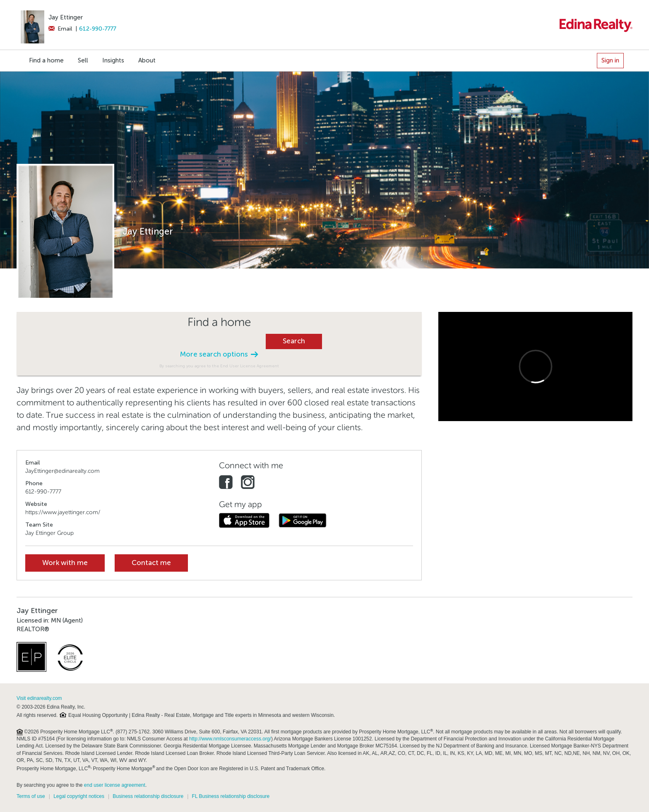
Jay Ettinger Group (49, 533)
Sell (83, 60)
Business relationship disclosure (148, 796)
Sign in (610, 60)
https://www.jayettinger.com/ (63, 512)
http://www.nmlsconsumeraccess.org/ (230, 739)
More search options (219, 354)
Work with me (65, 563)
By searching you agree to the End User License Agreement (219, 366)
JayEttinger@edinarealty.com (62, 471)
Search (294, 341)
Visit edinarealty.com (39, 698)
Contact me (151, 563)
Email (60, 29)
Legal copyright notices (79, 796)
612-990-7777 (98, 29)
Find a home (46, 60)
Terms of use (31, 796)
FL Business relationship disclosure (231, 796)
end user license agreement (115, 785)
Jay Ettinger (66, 17)
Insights (113, 60)
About (147, 60)
